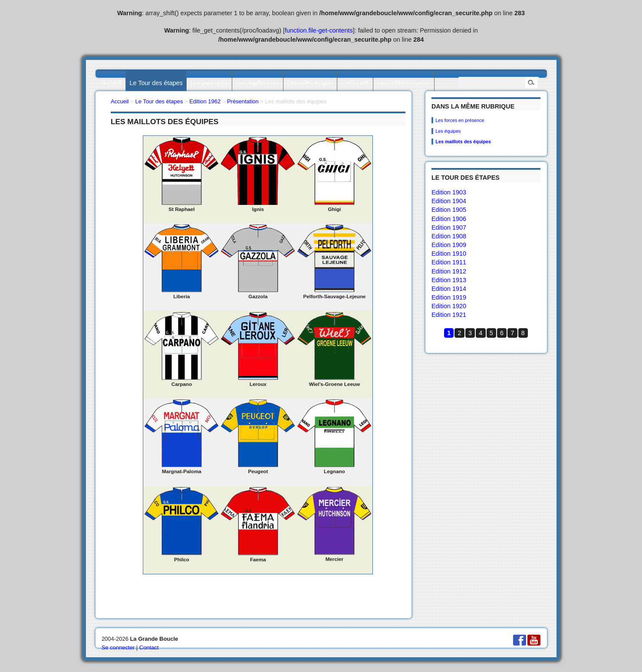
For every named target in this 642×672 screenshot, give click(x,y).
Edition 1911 (449, 262)
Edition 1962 (205, 101)
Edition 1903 (449, 192)
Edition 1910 (449, 254)
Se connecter (118, 647)
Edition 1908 (449, 236)
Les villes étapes (310, 83)
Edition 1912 (449, 271)
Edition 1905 (449, 210)
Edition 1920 (449, 306)
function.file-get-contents (319, 30)
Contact (149, 647)
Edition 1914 (449, 289)
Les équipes (448, 131)
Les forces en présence (460, 120)
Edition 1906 (449, 219)
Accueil (112, 83)
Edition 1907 (449, 227)
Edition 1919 (449, 297)
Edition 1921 (449, 315)
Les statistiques (258, 83)
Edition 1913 (449, 280)
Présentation (243, 101)
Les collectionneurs (403, 83)
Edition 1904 (449, 201)
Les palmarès (209, 83)
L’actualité (355, 83)
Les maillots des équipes (463, 142)
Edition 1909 (449, 245)
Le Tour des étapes (156, 83)
